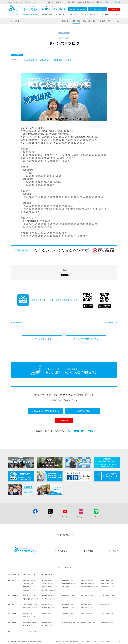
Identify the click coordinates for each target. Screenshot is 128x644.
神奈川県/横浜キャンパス (68, 587)
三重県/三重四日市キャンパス (31, 599)
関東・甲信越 (76, 21)
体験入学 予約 (98, 9)
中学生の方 (50, 2)
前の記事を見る (18, 322)
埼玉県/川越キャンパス (87, 580)
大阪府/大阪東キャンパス (88, 605)
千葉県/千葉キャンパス (48, 584)
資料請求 (114, 9)
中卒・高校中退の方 (70, 2)
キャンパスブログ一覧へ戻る (87, 339)
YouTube (65, 517)
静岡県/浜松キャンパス (68, 596)
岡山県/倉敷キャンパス (48, 613)
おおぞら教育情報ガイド (65, 535)
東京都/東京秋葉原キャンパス (70, 584)
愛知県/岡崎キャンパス (87, 596)
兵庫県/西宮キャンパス (48, 608)
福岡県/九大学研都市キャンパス (70, 622)
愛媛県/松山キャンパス (29, 617)
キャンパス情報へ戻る (43, 339)
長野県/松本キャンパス (48, 590)
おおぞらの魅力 (61, 14)
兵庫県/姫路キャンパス (87, 608)
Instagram (81, 517)
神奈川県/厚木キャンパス (107, 587)
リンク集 (118, 641)
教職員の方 (90, 2)
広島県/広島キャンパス (87, 613)
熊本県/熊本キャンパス (48, 626)
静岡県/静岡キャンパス (48, 596)
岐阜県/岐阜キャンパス (48, 599)
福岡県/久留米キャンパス (88, 622)
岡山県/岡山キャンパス (29, 613)
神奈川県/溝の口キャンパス (50, 587)
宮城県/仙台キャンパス (29, 575)
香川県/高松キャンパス (107, 613)
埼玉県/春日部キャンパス (68, 580)
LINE (96, 517)
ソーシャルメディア (98, 641)
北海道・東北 (66, 21)
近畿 (94, 21)
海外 (119, 21)
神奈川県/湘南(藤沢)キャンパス (89, 587)
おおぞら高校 (23, 10)
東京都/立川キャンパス (107, 584)
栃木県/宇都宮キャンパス (30, 580)
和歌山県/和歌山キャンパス (30, 608)
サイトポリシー (86, 641)
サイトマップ (109, 641)
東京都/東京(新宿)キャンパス (89, 584)
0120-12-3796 (54, 10)
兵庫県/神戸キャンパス (68, 608)
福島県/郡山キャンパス (48, 575)
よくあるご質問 (87, 551)
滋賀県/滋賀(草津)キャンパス (31, 605)
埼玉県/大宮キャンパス (107, 580)
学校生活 (83, 14)
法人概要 (58, 641)
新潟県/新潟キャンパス (29, 590)
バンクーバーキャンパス (29, 631)
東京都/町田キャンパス (29, 587)
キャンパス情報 (14, 21)
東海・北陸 (87, 21)
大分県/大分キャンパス (29, 626)
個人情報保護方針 (75, 641)
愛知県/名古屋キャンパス (107, 596)
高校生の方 (59, 2)
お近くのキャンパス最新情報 (112, 2)
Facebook (35, 517)
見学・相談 (105, 14)
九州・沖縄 (111, 21)
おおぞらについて (46, 14)
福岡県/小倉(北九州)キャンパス (31, 622)
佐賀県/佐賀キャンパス (107, 622)
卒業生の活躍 (94, 14)
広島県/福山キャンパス (68, 613)
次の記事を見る (110, 322)
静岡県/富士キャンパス (29, 596)
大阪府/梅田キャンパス (68, 605)
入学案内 (115, 14)
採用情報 (65, 641)
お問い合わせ (112, 551)
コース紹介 (73, 14)
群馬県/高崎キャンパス (48, 580)
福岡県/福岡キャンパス (48, 622)
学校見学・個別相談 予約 (78, 9)
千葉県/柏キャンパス (28, 584)
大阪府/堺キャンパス (106, 605)
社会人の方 (81, 2)
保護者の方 (99, 2)
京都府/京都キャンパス (48, 605)
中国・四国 (102, 21)
